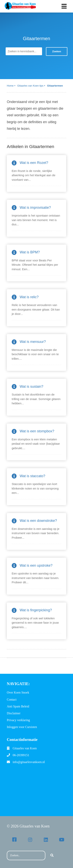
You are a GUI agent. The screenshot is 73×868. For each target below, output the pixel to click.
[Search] (52, 855)
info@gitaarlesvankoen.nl (29, 762)
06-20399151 (21, 755)
